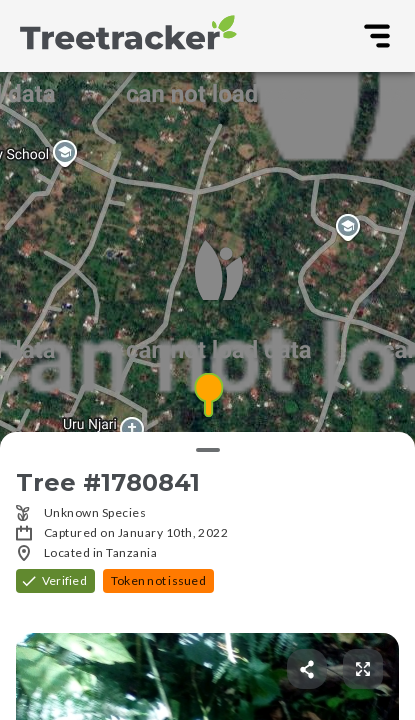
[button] (208, 396)
